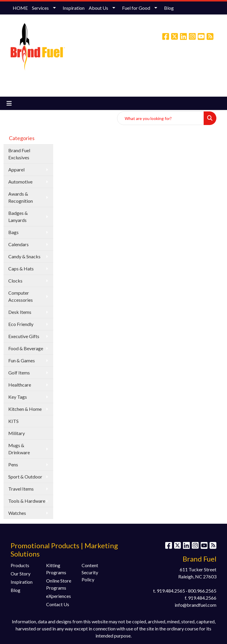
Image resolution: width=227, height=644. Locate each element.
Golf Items (19, 373)
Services (40, 8)
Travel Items (21, 489)
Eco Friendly (21, 324)
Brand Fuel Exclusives (19, 154)
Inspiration (74, 8)
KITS (13, 421)
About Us (98, 8)
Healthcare (20, 385)
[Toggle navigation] (9, 103)
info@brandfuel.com (168, 62)
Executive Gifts (24, 336)
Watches (17, 513)
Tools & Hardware (27, 501)
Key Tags (18, 397)
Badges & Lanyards (18, 216)
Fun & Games (22, 360)
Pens (13, 464)
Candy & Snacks (24, 256)
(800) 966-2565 (128, 62)
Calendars (18, 244)
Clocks (15, 281)
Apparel (16, 169)
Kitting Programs (56, 569)
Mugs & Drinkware (19, 449)
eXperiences (59, 596)
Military (17, 433)
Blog (169, 8)
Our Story (21, 574)
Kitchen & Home (25, 409)
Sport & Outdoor (25, 477)
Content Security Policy (90, 572)
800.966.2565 (202, 591)
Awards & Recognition (21, 197)
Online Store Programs (59, 584)
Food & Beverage (26, 348)
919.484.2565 (171, 591)
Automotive (20, 182)
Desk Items (20, 312)
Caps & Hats (21, 269)
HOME (20, 8)
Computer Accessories (21, 296)
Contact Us (58, 604)
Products (20, 565)
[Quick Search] (160, 118)
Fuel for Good (136, 8)
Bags (13, 232)
